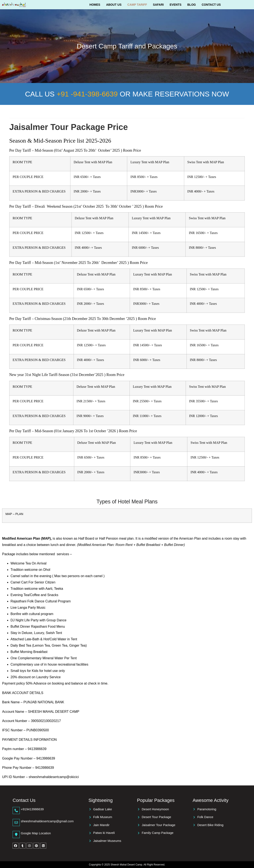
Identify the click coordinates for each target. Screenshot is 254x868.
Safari (158, 5)
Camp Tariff (137, 5)
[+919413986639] (16, 810)
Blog (192, 5)
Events (176, 5)
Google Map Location (36, 833)
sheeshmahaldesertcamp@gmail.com (47, 821)
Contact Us (211, 5)
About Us (114, 5)
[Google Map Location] (16, 835)
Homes (95, 5)
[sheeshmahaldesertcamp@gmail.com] (16, 823)
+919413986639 (32, 809)
